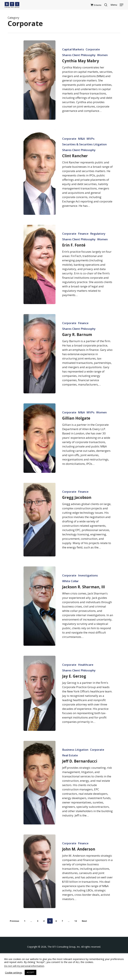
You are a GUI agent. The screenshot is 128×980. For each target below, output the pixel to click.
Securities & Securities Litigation (84, 156)
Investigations (88, 587)
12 (76, 921)
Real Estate (70, 767)
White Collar (70, 593)
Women (102, 55)
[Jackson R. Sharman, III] (39, 618)
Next (84, 921)
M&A (81, 151)
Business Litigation (75, 762)
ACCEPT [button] (30, 972)
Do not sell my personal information (24, 966)
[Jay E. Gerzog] (39, 705)
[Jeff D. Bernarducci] (39, 794)
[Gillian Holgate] (39, 450)
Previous (14, 921)
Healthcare (86, 677)
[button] (117, 5)
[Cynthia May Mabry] (39, 80)
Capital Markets (73, 49)
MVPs (90, 151)
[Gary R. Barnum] (39, 366)
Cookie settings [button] (14, 972)
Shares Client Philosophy (79, 55)
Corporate (93, 49)
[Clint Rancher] (39, 184)
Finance (83, 246)
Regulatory (98, 246)
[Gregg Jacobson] (39, 531)
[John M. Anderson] (39, 883)
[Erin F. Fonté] (39, 276)
